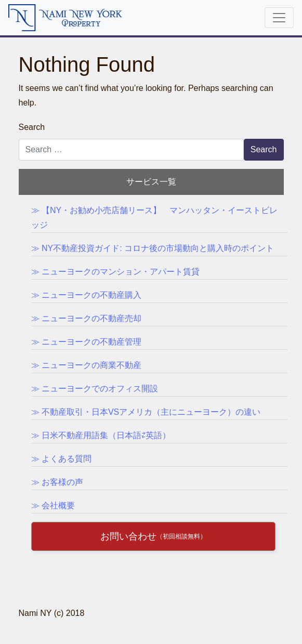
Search (32, 127)
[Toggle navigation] (279, 18)
